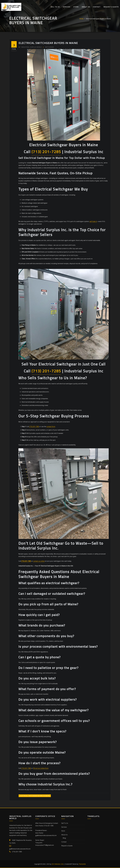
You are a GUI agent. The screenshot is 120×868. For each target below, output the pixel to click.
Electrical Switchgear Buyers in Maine (98, 19)
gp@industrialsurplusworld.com (20, 849)
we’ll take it (93, 221)
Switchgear (49, 47)
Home (81, 19)
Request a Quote (111, 7)
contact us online (39, 561)
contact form (51, 426)
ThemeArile (82, 864)
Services (67, 7)
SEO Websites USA (57, 864)
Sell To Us (55, 7)
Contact (97, 7)
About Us (86, 7)
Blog (64, 838)
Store (76, 7)
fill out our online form (41, 768)
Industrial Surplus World (30, 47)
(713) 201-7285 (46, 152)
